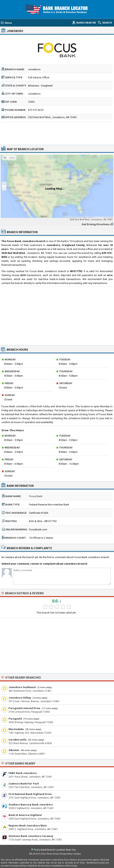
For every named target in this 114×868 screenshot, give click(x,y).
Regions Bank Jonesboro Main (28, 826)
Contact (77, 854)
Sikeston (14, 750)
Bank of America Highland (25, 815)
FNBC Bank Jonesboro (23, 773)
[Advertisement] (57, 133)
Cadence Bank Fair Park (24, 784)
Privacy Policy (66, 854)
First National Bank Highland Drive (30, 794)
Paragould (15, 719)
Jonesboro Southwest (22, 687)
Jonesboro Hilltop (20, 698)
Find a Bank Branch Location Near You (55, 850)
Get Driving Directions (96, 224)
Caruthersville (18, 740)
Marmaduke (16, 729)
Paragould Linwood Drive (24, 708)
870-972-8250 (36, 110)
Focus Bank (36, 496)
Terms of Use (53, 854)
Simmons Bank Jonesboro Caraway (31, 836)
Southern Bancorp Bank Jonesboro (31, 805)
